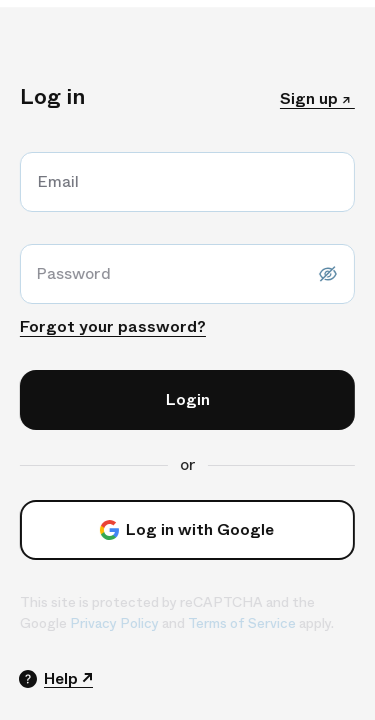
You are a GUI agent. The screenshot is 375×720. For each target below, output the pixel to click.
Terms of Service (236, 623)
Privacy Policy (108, 623)
